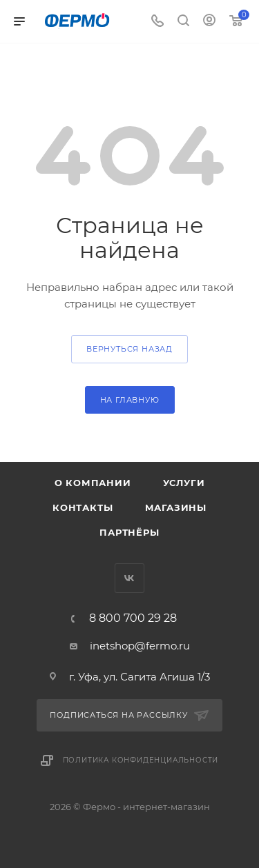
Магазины (176, 507)
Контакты (83, 507)
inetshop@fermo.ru (140, 646)
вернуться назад (129, 349)
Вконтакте (129, 578)
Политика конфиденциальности (141, 760)
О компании (93, 483)
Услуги (184, 483)
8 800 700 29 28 (133, 618)
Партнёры (129, 532)
